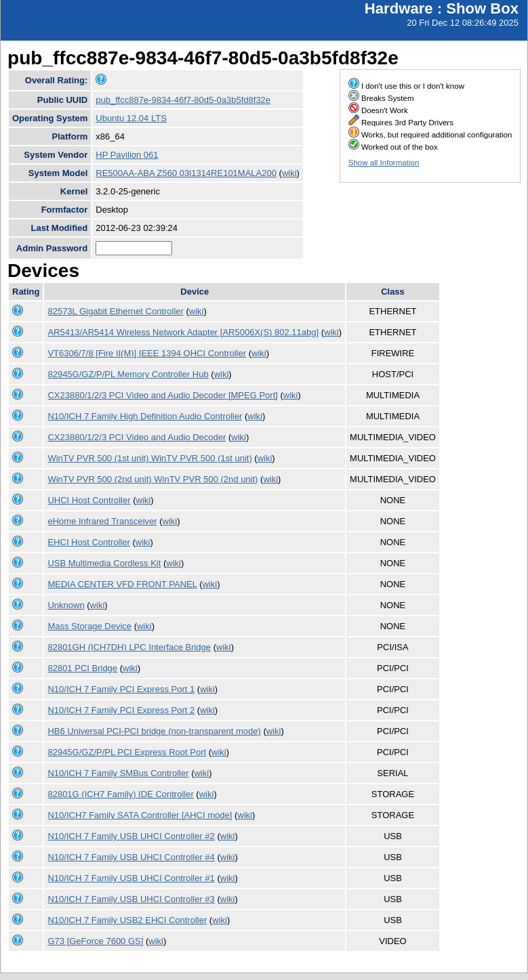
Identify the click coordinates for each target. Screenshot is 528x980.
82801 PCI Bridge (82, 668)
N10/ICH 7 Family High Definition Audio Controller (145, 416)
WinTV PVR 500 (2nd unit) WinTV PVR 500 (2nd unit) (153, 479)
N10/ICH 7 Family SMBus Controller (118, 773)
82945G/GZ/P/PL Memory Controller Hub (128, 374)
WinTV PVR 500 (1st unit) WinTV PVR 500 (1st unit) (149, 458)
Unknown (66, 605)
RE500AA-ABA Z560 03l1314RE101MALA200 (186, 173)
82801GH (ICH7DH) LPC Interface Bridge (129, 647)
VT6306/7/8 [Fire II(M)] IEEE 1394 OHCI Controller (147, 353)
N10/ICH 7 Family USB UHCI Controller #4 (131, 857)
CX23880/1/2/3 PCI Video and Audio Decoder (137, 437)
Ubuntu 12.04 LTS (131, 118)
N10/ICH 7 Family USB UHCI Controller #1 (131, 878)
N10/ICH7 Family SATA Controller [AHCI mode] (140, 815)
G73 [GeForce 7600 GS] (95, 941)
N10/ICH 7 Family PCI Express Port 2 (121, 710)
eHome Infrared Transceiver (102, 521)
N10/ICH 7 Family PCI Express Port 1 (121, 689)
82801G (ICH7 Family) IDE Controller (120, 794)
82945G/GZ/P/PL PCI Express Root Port (127, 752)
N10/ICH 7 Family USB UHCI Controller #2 (131, 836)
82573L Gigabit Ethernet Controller (115, 311)
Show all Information (384, 163)
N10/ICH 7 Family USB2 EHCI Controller (127, 920)
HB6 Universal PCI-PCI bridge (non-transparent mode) (154, 731)
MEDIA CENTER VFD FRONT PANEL (122, 584)
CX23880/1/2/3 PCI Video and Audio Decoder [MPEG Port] (162, 395)
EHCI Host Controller (88, 542)
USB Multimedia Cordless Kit (104, 563)
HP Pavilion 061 (127, 155)
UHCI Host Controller (89, 500)
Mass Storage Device (89, 626)
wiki (289, 173)
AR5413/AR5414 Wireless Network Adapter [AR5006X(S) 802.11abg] (183, 332)
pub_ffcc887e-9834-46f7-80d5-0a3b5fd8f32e (183, 100)
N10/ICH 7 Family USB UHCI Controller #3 (131, 899)
